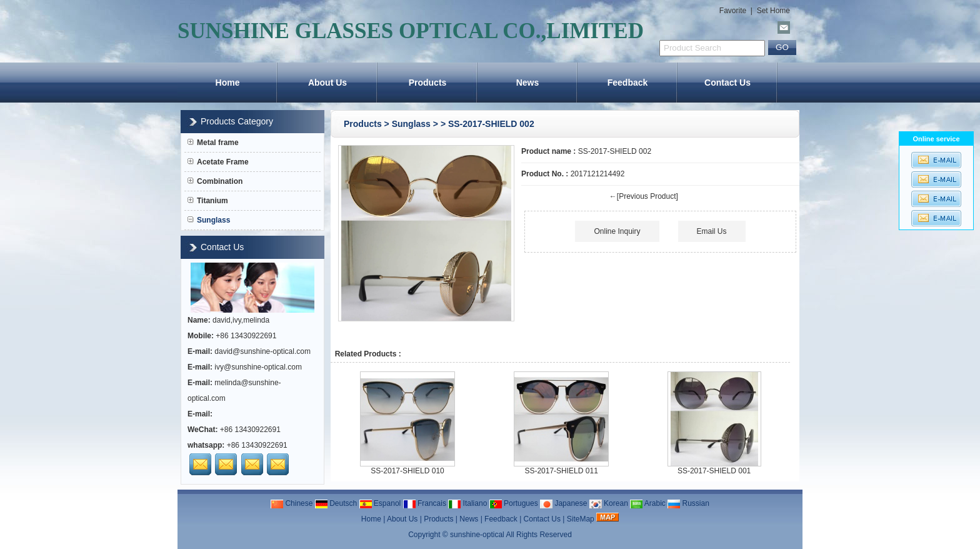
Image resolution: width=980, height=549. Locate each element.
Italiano (467, 503)
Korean (609, 503)
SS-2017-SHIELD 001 (714, 471)
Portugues (514, 503)
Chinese (292, 503)
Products (428, 83)
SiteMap (581, 519)
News (528, 83)
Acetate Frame (218, 162)
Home (228, 83)
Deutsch (336, 503)
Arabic (648, 503)
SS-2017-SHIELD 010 (407, 471)
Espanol (380, 503)
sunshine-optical (477, 535)
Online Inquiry (617, 231)
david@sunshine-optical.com (262, 351)
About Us (327, 83)
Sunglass (411, 124)
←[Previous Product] (644, 196)
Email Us (712, 231)
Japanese (563, 503)
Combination (215, 181)
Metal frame (213, 143)
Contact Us (727, 83)
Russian (688, 503)
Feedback (628, 83)
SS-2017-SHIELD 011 (561, 471)
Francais (425, 503)
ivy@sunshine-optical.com (258, 367)
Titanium (208, 201)
